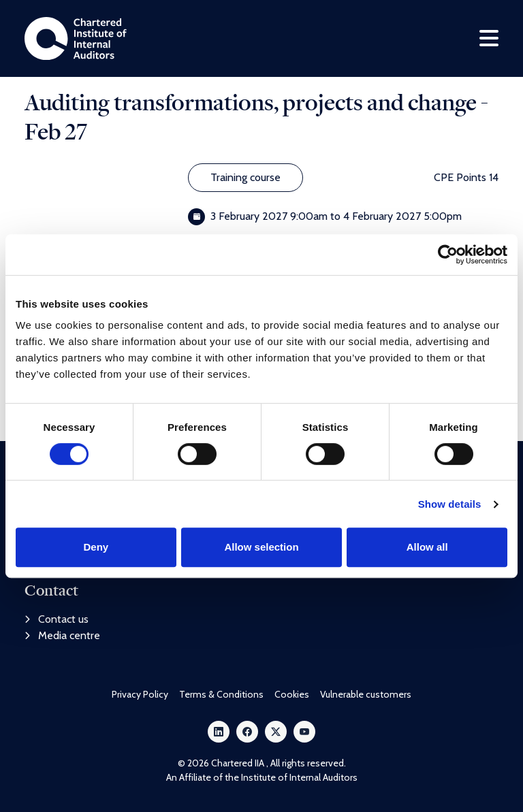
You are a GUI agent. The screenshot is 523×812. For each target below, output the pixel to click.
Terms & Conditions (221, 694)
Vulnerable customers (366, 694)
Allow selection (261, 547)
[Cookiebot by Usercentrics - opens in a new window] (448, 255)
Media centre (62, 635)
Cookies (292, 694)
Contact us (57, 619)
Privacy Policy (140, 694)
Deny (96, 547)
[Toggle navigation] (489, 38)
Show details (450, 504)
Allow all (427, 547)
